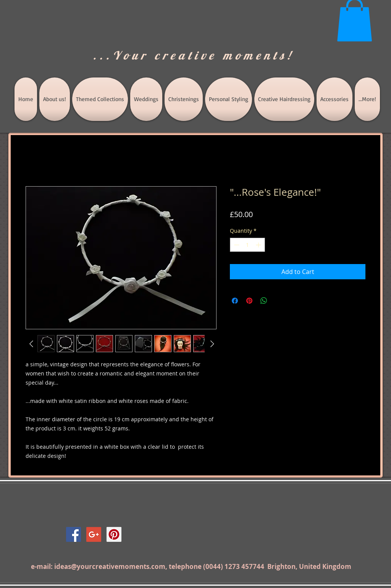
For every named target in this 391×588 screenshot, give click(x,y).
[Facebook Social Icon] (74, 534)
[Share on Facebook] (235, 301)
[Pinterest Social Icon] (114, 534)
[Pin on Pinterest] (249, 301)
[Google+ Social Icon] (94, 534)
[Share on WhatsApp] (264, 301)
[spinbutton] (247, 245)
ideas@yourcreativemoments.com (110, 566)
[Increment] (259, 245)
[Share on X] (278, 301)
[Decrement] (236, 245)
